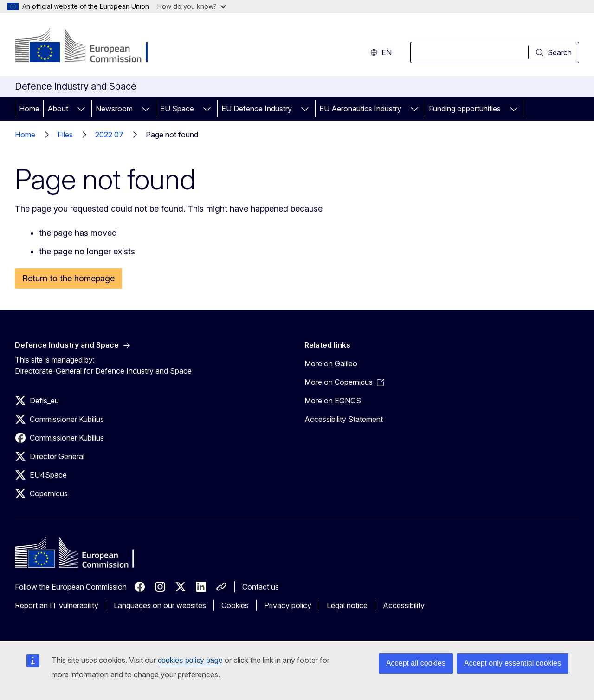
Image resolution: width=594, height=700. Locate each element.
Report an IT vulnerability (57, 605)
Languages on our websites (160, 605)
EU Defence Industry (257, 109)
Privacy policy (288, 605)
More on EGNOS (333, 401)
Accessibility (404, 605)
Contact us (261, 587)
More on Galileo (331, 363)
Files (65, 135)
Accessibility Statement (344, 419)
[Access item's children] (81, 109)
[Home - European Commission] (90, 46)
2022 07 (109, 135)
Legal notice (347, 605)
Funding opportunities (465, 109)
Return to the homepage (68, 278)
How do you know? (192, 6)
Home (29, 109)
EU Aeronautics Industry (360, 109)
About (58, 109)
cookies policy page (190, 660)
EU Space (177, 109)
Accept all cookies (416, 663)
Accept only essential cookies (513, 663)
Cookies (235, 605)
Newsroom (114, 109)
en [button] (381, 52)
